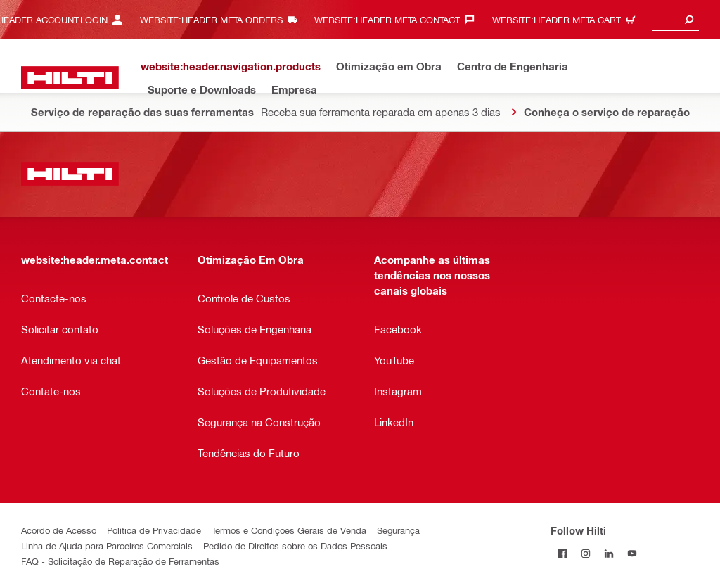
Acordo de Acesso (59, 530)
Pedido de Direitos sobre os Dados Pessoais (295, 545)
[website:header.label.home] (70, 78)
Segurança (398, 530)
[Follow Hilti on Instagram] (585, 553)
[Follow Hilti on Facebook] (562, 553)
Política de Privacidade (154, 530)
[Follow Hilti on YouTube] (632, 553)
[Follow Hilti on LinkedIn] (609, 553)
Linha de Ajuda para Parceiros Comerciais (107, 545)
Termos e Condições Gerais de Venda (289, 530)
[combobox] (676, 19)
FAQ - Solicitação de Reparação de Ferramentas (120, 561)
